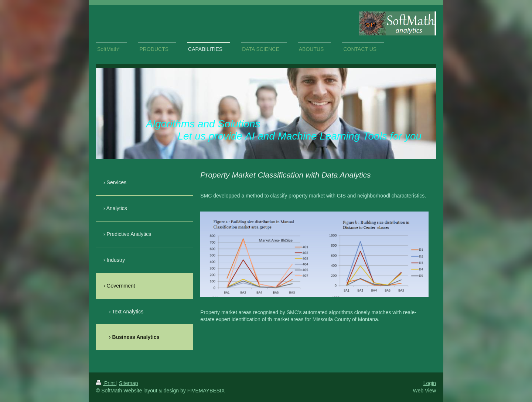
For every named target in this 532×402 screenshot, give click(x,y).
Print (106, 383)
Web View (424, 391)
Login (430, 383)
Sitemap (128, 383)
